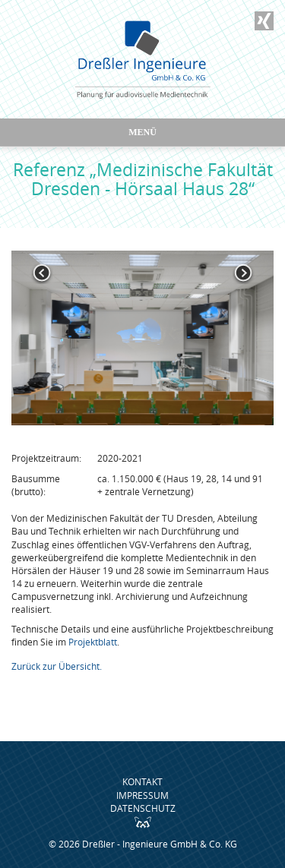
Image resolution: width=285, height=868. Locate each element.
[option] (142, 338)
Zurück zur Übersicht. (57, 666)
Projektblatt (93, 642)
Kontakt (142, 781)
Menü (142, 132)
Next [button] (243, 273)
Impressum (142, 795)
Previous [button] (42, 273)
